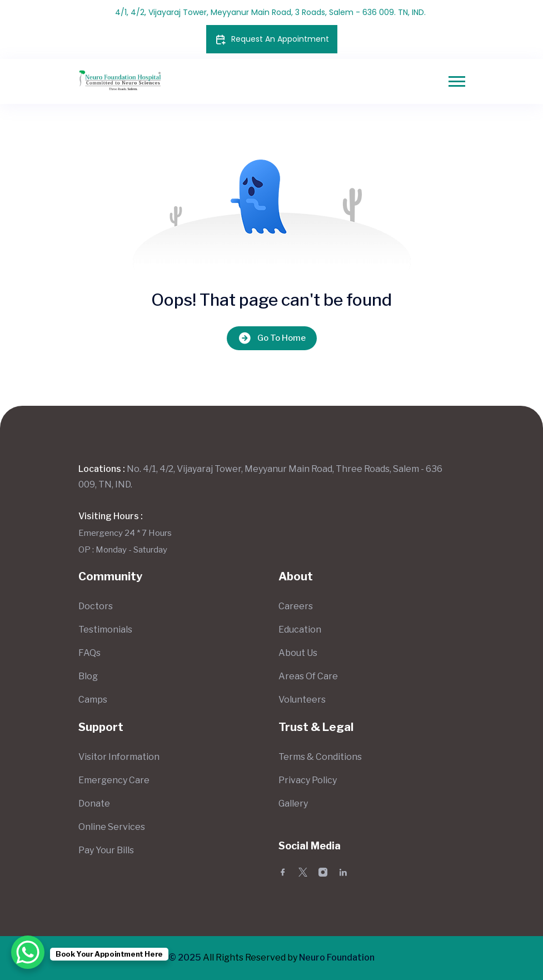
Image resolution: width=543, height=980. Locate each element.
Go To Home (272, 338)
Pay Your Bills (106, 850)
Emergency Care (114, 780)
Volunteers (302, 700)
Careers (296, 606)
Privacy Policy (308, 780)
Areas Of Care (308, 676)
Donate (94, 804)
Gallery (293, 804)
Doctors (96, 606)
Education (300, 630)
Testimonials (105, 630)
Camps (93, 700)
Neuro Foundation (337, 957)
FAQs (89, 653)
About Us (298, 653)
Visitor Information (119, 757)
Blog (88, 676)
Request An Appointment (272, 39)
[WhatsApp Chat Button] (28, 952)
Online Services (112, 827)
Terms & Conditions (320, 757)
